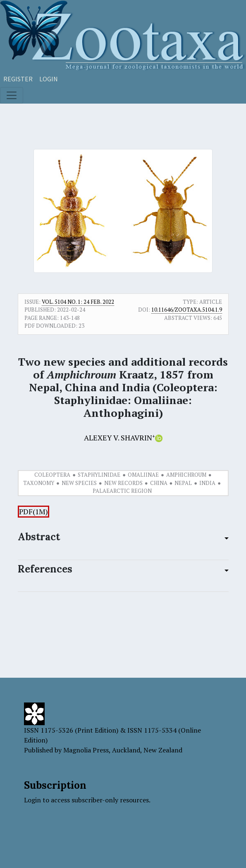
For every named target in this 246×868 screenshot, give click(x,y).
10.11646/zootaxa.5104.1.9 (187, 310)
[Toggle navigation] (12, 95)
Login (49, 79)
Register (18, 79)
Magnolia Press (86, 750)
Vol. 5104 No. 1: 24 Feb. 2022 (78, 302)
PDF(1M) (33, 512)
